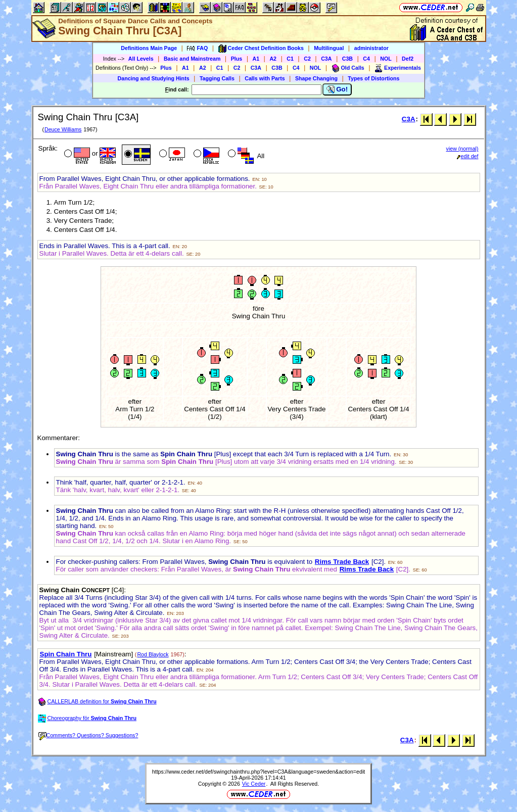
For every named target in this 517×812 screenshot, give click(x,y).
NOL (386, 59)
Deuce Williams (63, 129)
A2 (273, 59)
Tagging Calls (217, 78)
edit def (468, 156)
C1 (290, 59)
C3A (326, 59)
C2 (307, 59)
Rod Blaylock (153, 654)
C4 (366, 59)
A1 (256, 59)
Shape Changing (316, 78)
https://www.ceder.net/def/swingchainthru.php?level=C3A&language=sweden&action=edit (259, 772)
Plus (237, 59)
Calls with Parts (265, 78)
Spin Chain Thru (66, 654)
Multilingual (329, 48)
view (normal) (462, 149)
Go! (337, 89)
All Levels (141, 59)
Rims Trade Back (342, 562)
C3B (347, 59)
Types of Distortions (373, 78)
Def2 (408, 59)
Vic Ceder (254, 784)
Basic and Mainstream (192, 59)
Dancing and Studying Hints (154, 78)
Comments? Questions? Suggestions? (88, 735)
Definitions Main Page (149, 48)
